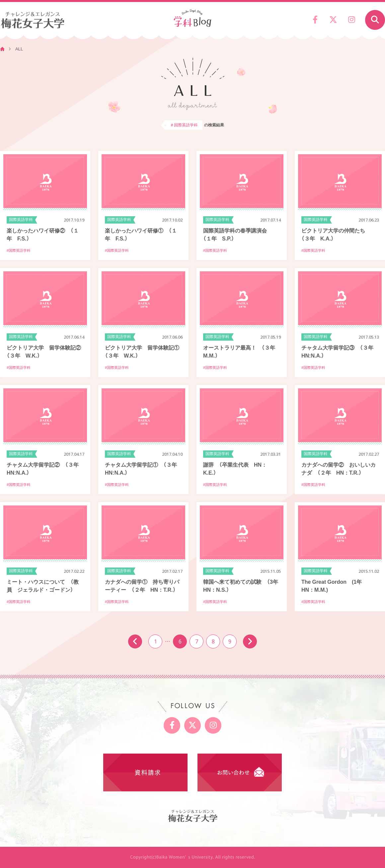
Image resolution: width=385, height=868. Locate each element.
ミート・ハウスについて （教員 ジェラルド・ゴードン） (43, 585)
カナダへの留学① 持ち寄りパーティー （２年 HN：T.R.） (142, 585)
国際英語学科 (21, 220)
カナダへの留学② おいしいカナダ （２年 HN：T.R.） (339, 468)
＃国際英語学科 (184, 125)
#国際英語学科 (19, 250)
